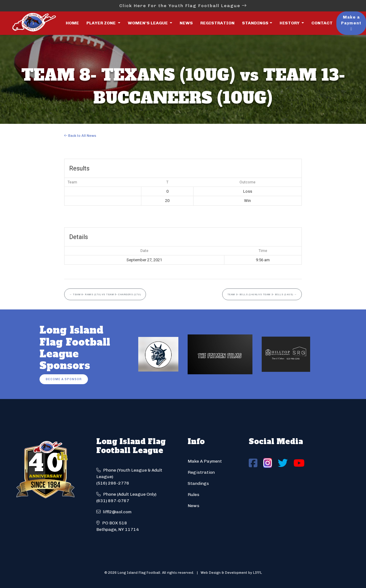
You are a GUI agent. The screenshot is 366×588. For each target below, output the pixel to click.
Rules (193, 495)
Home (72, 23)
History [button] (290, 23)
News (186, 23)
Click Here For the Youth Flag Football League (183, 6)
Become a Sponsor (64, 379)
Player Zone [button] (102, 23)
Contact (322, 23)
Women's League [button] (148, 23)
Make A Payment (205, 461)
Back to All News (80, 136)
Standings (255, 23)
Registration (217, 23)
